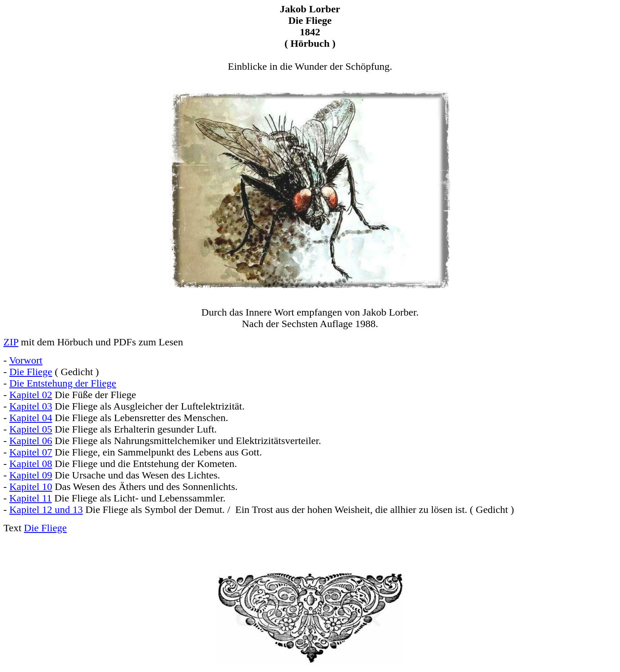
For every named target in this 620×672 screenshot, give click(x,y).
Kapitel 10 (31, 487)
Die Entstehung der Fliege (63, 383)
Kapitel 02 (31, 395)
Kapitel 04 (31, 418)
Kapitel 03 (31, 406)
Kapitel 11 (31, 498)
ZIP (11, 342)
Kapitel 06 (31, 441)
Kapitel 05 (31, 429)
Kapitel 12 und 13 (46, 510)
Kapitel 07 (31, 452)
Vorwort (26, 360)
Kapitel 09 (31, 475)
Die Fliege (31, 372)
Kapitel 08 (31, 464)
